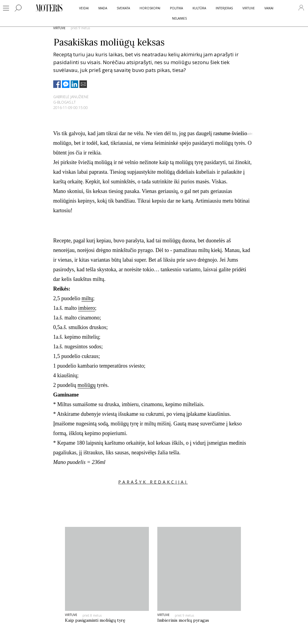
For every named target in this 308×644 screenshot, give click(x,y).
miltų (87, 298)
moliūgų (87, 385)
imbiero (87, 308)
